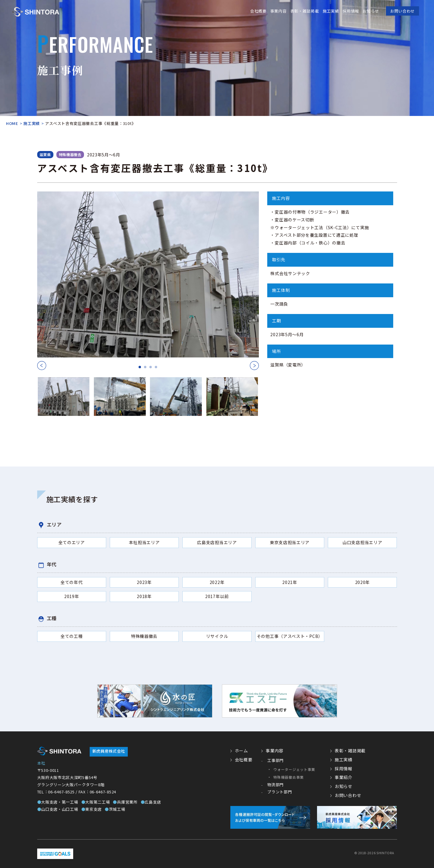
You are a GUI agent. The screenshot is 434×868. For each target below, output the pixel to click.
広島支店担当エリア (217, 542)
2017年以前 (217, 596)
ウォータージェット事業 (294, 769)
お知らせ (371, 11)
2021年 (290, 582)
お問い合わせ (403, 11)
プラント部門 (280, 792)
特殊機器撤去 (144, 636)
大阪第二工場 (96, 802)
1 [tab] (140, 367)
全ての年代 (72, 582)
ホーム (241, 751)
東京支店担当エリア (290, 542)
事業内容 (278, 11)
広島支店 (151, 802)
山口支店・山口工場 (58, 809)
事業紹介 (344, 777)
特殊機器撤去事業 (289, 777)
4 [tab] (156, 367)
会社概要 (258, 11)
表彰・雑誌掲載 (304, 11)
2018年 (144, 596)
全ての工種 (72, 636)
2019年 (72, 596)
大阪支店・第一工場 (58, 802)
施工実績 (331, 11)
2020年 (363, 582)
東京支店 (92, 809)
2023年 (144, 582)
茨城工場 (115, 809)
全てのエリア (72, 542)
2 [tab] (145, 367)
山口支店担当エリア (362, 542)
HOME (12, 123)
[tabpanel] (148, 274)
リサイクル (217, 636)
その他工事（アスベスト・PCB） (290, 636)
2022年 (217, 582)
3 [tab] (151, 367)
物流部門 (275, 785)
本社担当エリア (144, 542)
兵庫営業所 (125, 802)
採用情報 (351, 11)
